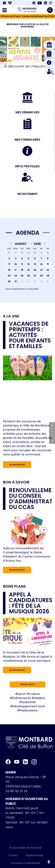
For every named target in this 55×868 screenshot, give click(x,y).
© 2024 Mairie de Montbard (26, 848)
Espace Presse (34, 856)
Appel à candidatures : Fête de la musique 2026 (31, 603)
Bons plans (14, 586)
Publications (29, 710)
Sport (22, 694)
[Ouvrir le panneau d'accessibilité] (49, 862)
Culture (34, 694)
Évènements (22, 698)
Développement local (29, 706)
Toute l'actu (27, 684)
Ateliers (40, 698)
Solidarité (29, 702)
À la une (11, 316)
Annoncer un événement (25, 864)
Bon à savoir (16, 482)
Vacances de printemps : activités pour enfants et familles (30, 335)
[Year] (38, 244)
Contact (13, 856)
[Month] (23, 244)
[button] (22, 56)
